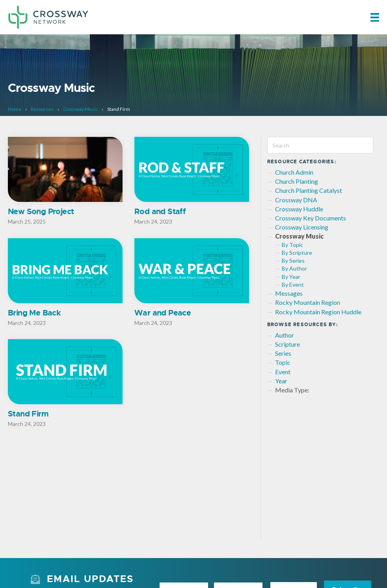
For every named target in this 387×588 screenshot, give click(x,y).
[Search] (320, 145)
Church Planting (297, 181)
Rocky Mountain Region (308, 302)
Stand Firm (28, 414)
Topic (283, 362)
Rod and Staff (160, 211)
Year (281, 381)
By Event (293, 285)
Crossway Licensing (302, 227)
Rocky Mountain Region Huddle (318, 312)
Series (283, 353)
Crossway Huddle (299, 209)
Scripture (287, 344)
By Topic (292, 245)
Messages (289, 293)
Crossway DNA (296, 200)
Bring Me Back (34, 313)
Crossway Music (80, 109)
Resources (42, 109)
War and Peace (163, 313)
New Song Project (41, 211)
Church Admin (294, 172)
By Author (294, 268)
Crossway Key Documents (311, 218)
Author (285, 335)
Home (15, 109)
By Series (293, 260)
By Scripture (297, 253)
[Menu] (375, 17)
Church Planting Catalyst (309, 190)
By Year (291, 277)
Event (283, 372)
